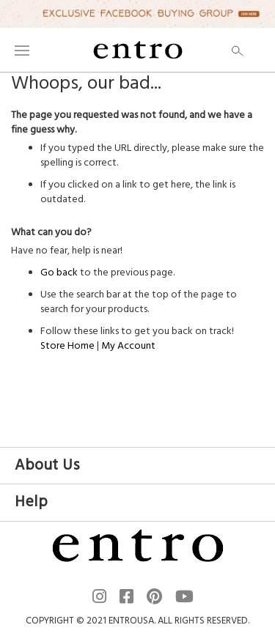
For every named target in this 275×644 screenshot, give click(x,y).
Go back (59, 273)
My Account (128, 346)
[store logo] (138, 50)
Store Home (67, 346)
